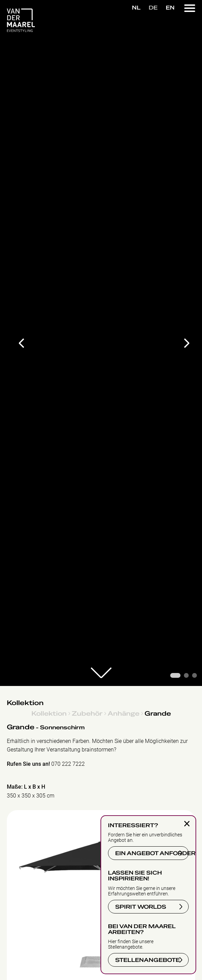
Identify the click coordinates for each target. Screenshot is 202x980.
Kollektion (25, 703)
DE (153, 8)
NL (136, 8)
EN (170, 8)
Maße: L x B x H (26, 787)
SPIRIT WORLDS (140, 906)
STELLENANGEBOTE (146, 959)
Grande (158, 713)
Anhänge (124, 713)
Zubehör (87, 713)
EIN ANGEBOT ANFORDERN (151, 852)
